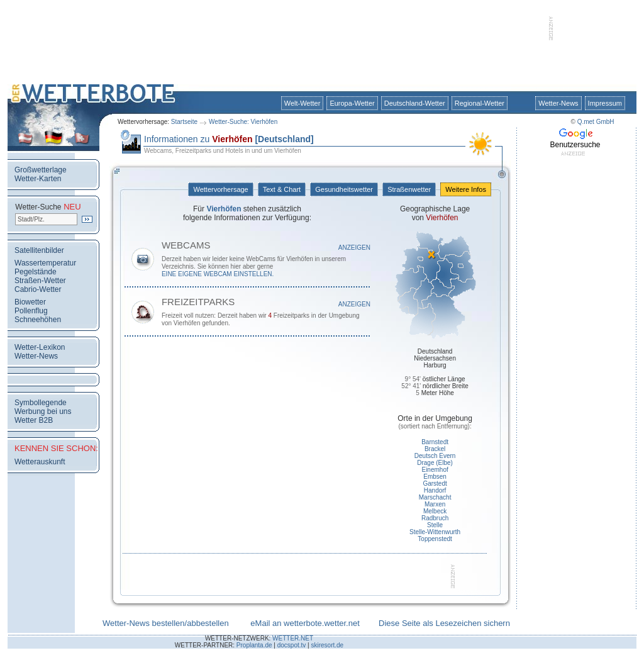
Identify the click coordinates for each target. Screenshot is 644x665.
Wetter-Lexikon (40, 347)
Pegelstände (36, 272)
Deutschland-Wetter (415, 103)
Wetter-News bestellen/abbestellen (166, 623)
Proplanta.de (254, 645)
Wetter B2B (34, 420)
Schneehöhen (38, 320)
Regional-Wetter (480, 103)
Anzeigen (354, 248)
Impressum (605, 103)
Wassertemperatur (45, 263)
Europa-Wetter (352, 103)
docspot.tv (292, 645)
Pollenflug (31, 311)
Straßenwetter (409, 189)
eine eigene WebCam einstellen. (218, 274)
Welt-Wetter (303, 103)
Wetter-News (558, 103)
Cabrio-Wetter (38, 289)
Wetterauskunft (40, 462)
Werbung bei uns (43, 411)
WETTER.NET (293, 638)
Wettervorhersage (220, 189)
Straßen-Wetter (40, 281)
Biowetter (30, 302)
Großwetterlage (41, 170)
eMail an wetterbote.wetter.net (305, 623)
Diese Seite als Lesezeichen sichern (444, 623)
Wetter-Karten (38, 179)
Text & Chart (282, 189)
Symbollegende (41, 403)
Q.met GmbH (596, 122)
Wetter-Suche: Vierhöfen (243, 122)
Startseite (184, 122)
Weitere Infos (466, 189)
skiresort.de (327, 645)
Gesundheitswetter (344, 189)
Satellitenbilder (39, 250)
